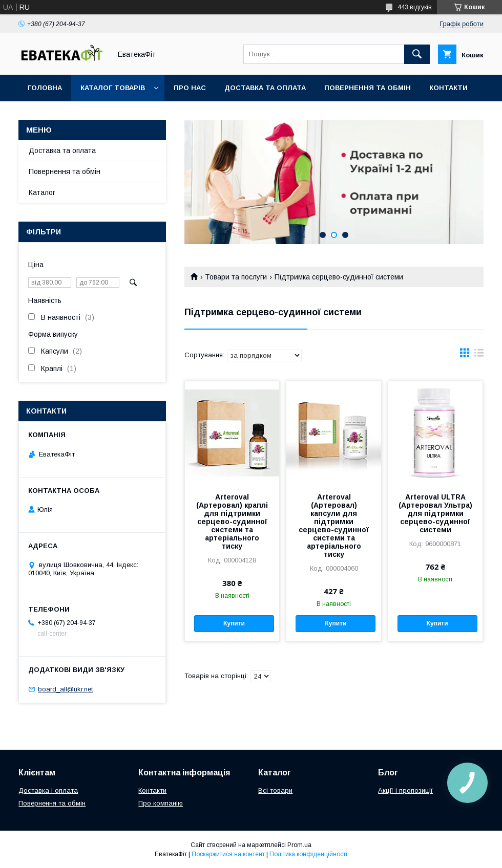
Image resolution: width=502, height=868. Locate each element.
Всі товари (275, 790)
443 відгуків (415, 7)
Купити (234, 623)
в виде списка (479, 355)
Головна (45, 88)
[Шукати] (417, 54)
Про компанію (161, 803)
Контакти (448, 88)
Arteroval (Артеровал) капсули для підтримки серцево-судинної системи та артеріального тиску (334, 526)
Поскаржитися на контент (228, 854)
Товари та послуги (236, 277)
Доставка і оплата (48, 790)
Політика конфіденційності (308, 854)
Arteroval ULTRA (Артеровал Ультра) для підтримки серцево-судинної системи (435, 513)
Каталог (42, 192)
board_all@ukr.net (65, 689)
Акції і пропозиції (405, 790)
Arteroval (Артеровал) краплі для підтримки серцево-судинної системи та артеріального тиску (232, 522)
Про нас (190, 88)
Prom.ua (299, 845)
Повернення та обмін (368, 88)
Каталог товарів (113, 88)
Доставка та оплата (265, 88)
